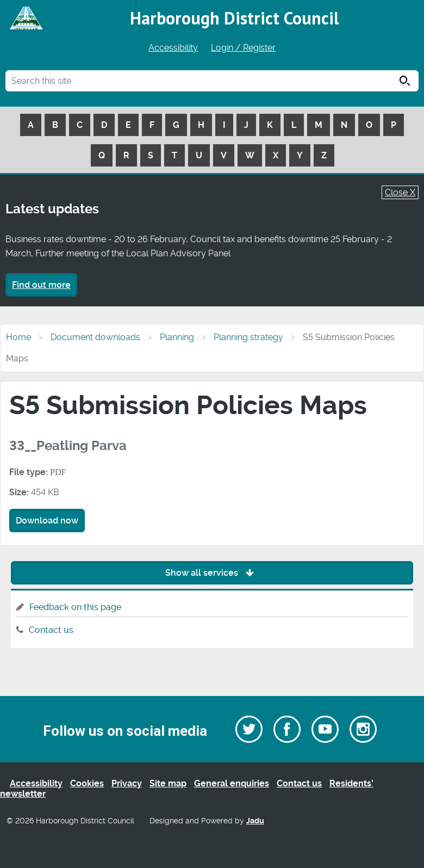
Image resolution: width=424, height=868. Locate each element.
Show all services (212, 573)
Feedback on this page (75, 607)
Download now (47, 521)
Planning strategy (248, 337)
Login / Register (243, 48)
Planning (177, 337)
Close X (400, 192)
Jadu (255, 821)
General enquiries (232, 783)
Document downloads (95, 337)
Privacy (127, 783)
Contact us (51, 630)
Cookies (87, 783)
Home (18, 337)
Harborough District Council (235, 18)
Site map (168, 783)
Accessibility (173, 48)
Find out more (41, 285)
